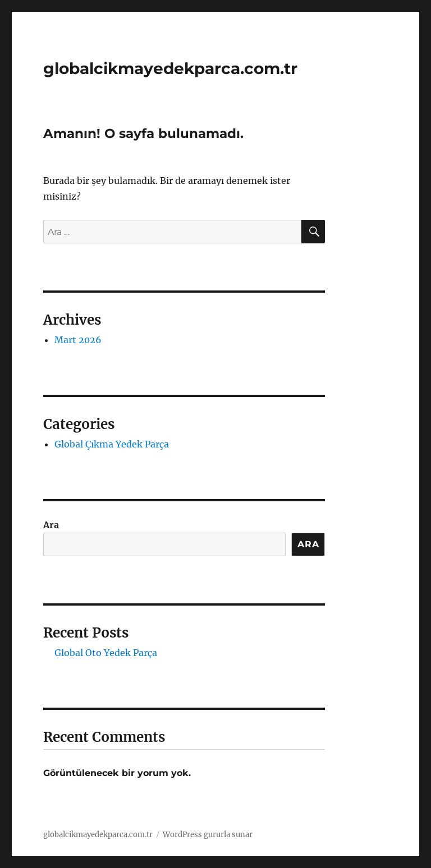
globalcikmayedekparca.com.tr (170, 68)
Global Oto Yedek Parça (106, 653)
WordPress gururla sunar (208, 835)
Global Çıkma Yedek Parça (112, 444)
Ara (51, 525)
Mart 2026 (78, 340)
